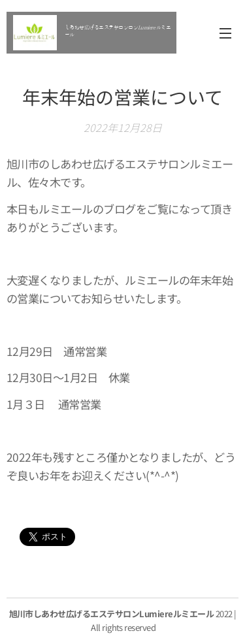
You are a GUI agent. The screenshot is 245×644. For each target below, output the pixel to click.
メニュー (225, 33)
